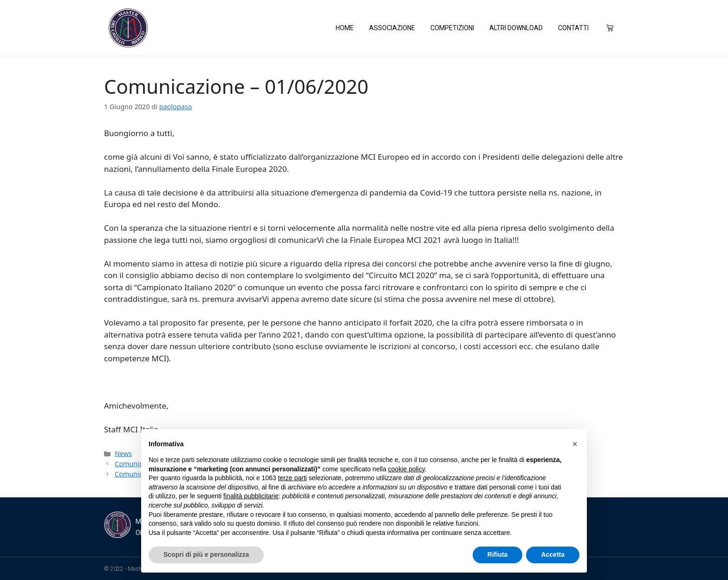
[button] (575, 444)
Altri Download (516, 28)
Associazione (392, 28)
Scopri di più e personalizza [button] (206, 554)
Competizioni (452, 28)
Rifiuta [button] (498, 554)
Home (345, 28)
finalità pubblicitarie (251, 496)
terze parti (292, 478)
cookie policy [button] (406, 469)
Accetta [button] (553, 554)
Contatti (573, 28)
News (123, 453)
